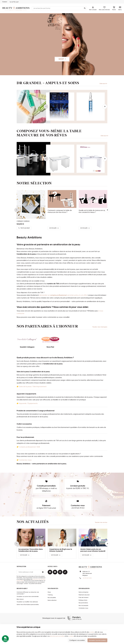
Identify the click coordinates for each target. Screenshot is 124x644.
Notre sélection (52, 600)
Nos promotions (83, 603)
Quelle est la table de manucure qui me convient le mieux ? (92, 211)
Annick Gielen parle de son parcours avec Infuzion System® (93, 550)
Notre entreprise (84, 592)
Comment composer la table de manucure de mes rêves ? (60, 211)
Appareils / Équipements (28, 403)
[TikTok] (65, 572)
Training (50, 595)
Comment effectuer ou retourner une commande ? (28, 593)
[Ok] (43, 572)
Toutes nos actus (101, 522)
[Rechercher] (85, 8)
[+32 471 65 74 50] (14, 2)
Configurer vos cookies (77, 640)
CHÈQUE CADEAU (23, 221)
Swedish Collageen (27, 347)
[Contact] (5, 2)
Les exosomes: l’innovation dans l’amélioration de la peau (31, 550)
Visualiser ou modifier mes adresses (27, 602)
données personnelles (57, 636)
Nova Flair (50, 347)
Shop (49, 592)
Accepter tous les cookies (97, 640)
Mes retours (20, 599)
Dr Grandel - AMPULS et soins (48, 83)
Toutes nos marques (100, 327)
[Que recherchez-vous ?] (59, 8)
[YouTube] (55, 572)
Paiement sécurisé (84, 595)
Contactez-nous (25, 460)
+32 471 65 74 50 (78, 508)
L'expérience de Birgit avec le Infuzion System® (61, 550)
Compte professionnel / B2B (29, 447)
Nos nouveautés (83, 606)
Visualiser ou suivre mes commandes (28, 597)
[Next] (105, 107)
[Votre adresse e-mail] (31, 572)
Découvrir (103, 84)
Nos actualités (33, 522)
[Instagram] (60, 572)
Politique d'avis (83, 600)
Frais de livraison (84, 598)
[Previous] (46, 107)
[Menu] (120, 8)
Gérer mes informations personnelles (28, 605)
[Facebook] (50, 572)
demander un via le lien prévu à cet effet (63, 295)
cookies (92, 632)
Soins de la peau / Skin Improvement (33, 387)
